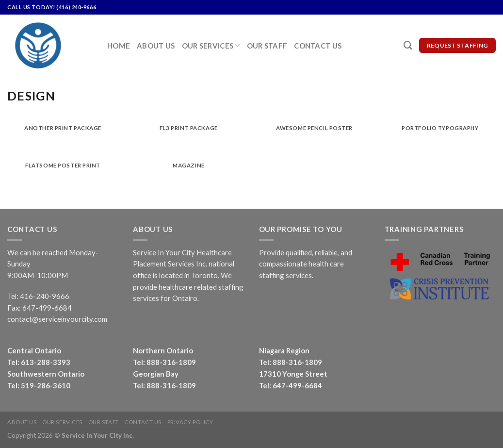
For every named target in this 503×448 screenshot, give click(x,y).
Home (119, 46)
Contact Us (318, 46)
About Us (156, 46)
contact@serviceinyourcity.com (57, 319)
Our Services (211, 45)
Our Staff (267, 46)
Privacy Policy (190, 422)
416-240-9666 (45, 296)
